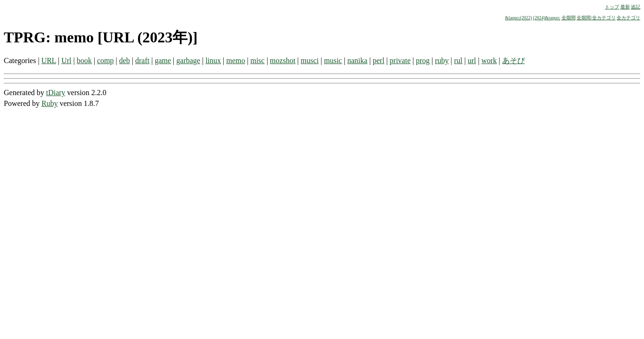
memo (236, 61)
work (489, 61)
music (333, 61)
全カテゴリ (628, 18)
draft (142, 61)
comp (106, 61)
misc (257, 61)
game (163, 61)
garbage (188, 61)
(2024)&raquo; (547, 18)
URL (49, 61)
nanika (357, 61)
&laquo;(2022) (518, 18)
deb (125, 61)
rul (458, 61)
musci (310, 61)
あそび (514, 61)
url (472, 61)
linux (213, 61)
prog (423, 61)
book (84, 61)
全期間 (569, 18)
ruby (442, 61)
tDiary (56, 93)
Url (66, 61)
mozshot (283, 61)
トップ (612, 7)
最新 (625, 7)
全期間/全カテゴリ (596, 18)
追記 (636, 7)
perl (379, 61)
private (400, 61)
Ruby (50, 103)
